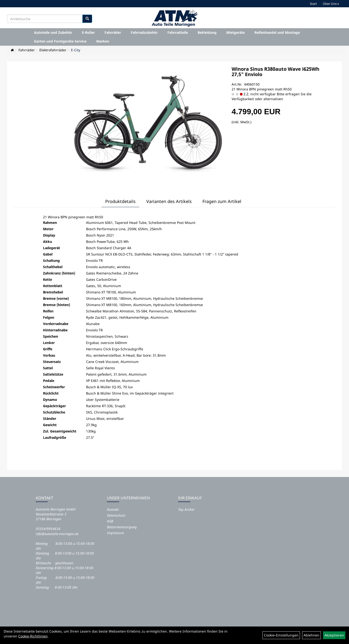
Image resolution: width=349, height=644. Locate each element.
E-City (76, 50)
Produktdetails (120, 201)
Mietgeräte (236, 32)
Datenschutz (116, 515)
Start (313, 4)
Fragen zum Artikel (222, 201)
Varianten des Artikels (169, 201)
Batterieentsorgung (122, 527)
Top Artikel (186, 509)
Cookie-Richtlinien (33, 636)
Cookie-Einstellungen (281, 635)
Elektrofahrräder (53, 50)
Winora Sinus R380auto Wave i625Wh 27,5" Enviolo (275, 72)
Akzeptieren (334, 635)
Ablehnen (311, 635)
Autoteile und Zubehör (53, 32)
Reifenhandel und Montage (277, 32)
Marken (103, 41)
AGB (110, 521)
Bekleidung (207, 32)
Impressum (115, 533)
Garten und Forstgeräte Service (60, 41)
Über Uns (331, 4)
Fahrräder (113, 32)
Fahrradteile (178, 32)
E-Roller (88, 32)
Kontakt (113, 509)
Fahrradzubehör (144, 32)
